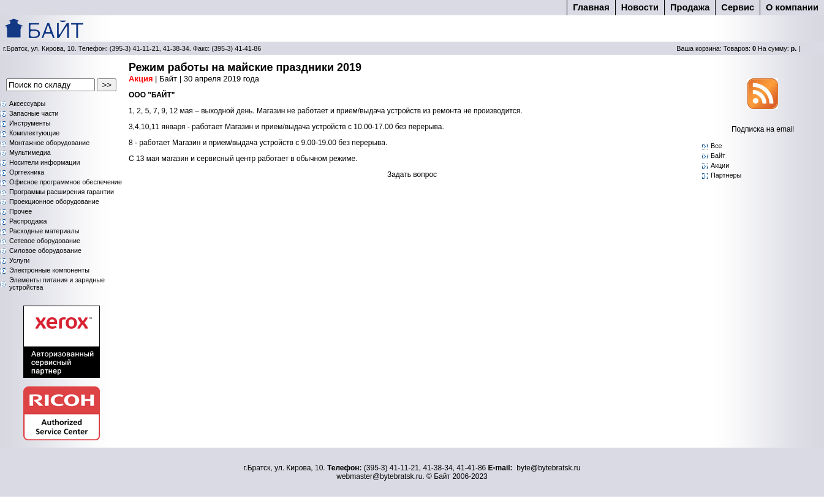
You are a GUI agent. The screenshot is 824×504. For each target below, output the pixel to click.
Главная (591, 7)
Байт (718, 156)
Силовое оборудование (45, 250)
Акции (720, 165)
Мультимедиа (30, 152)
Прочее (21, 211)
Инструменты (30, 123)
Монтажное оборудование (49, 143)
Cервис (738, 7)
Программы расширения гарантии (62, 192)
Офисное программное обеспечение (66, 182)
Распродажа (28, 221)
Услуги (19, 260)
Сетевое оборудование (45, 241)
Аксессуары (27, 103)
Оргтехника (27, 172)
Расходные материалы (44, 231)
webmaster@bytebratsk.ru (379, 476)
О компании (792, 7)
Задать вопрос (412, 175)
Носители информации (45, 162)
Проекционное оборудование (54, 201)
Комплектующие (34, 133)
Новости (640, 7)
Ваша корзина (698, 48)
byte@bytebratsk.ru (548, 468)
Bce (716, 146)
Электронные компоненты (49, 270)
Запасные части (34, 113)
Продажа (690, 7)
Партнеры (726, 175)
